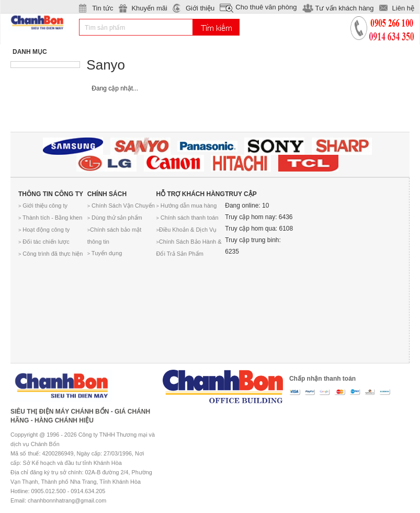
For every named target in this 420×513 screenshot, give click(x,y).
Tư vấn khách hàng (344, 8)
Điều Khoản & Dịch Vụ (187, 230)
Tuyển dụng (105, 253)
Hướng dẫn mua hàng (187, 206)
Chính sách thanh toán (188, 218)
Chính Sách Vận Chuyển (121, 206)
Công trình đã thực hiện (50, 254)
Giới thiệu (200, 8)
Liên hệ (403, 8)
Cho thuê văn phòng (266, 7)
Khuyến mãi (149, 8)
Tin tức (103, 8)
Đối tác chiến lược (44, 242)
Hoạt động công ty (44, 230)
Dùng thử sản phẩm (115, 218)
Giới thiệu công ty (43, 206)
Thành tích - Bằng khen (50, 218)
